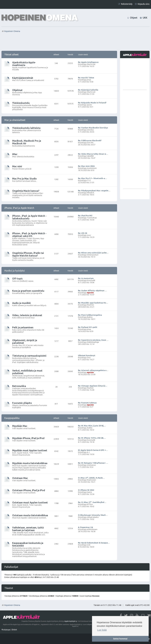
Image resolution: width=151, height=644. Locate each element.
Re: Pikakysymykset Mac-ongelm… (94, 191)
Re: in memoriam (86, 278)
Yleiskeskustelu (21, 103)
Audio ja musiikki (22, 303)
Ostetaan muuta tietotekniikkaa (30, 515)
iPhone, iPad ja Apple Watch (19, 208)
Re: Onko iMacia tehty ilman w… (93, 154)
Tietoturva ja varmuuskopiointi (29, 356)
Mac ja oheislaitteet (15, 120)
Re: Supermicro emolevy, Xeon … (93, 340)
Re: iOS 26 (83, 233)
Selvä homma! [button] (120, 639)
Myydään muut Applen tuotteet (30, 450)
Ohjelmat (17, 90)
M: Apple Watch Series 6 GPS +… (93, 450)
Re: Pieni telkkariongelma (90, 315)
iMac (15, 154)
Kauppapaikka (12, 418)
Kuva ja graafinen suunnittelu (28, 291)
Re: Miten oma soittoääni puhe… (93, 253)
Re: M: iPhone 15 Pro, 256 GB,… (92, 438)
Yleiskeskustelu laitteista (26, 128)
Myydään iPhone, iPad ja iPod (28, 438)
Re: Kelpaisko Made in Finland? (92, 103)
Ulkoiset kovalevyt (87, 355)
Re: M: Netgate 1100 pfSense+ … (93, 463)
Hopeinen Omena (11, 605)
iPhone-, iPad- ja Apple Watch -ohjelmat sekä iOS (29, 235)
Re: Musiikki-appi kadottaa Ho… (93, 303)
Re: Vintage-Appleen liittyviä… (93, 386)
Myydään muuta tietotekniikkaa (30, 463)
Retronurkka (19, 386)
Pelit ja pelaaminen (23, 327)
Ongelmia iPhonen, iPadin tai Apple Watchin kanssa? (28, 254)
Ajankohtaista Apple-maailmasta (24, 64)
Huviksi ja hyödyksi (15, 271)
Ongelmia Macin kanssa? (26, 191)
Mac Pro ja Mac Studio (24, 179)
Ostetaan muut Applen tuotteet (30, 503)
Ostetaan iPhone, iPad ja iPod (29, 490)
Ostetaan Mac (20, 478)
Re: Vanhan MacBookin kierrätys (93, 128)
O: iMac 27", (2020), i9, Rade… (91, 478)
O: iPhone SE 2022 (86, 490)
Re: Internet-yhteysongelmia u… (93, 370)
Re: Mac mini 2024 (86, 166)
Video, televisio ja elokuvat (27, 315)
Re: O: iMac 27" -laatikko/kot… (92, 502)
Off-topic (17, 279)
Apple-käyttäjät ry (71, 621)
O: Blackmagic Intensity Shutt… (93, 515)
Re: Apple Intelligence (88, 62)
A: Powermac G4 (85, 527)
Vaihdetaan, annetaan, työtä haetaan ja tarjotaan (28, 529)
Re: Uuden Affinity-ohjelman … (92, 290)
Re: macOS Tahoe (86, 78)
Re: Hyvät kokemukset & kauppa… (94, 543)
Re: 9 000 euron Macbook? (90, 140)
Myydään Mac (20, 426)
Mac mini (17, 166)
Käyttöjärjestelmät (23, 78)
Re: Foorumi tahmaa (87, 403)
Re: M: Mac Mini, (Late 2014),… (92, 426)
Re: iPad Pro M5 (85, 216)
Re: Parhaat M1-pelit (88, 327)
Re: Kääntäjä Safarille (88, 90)
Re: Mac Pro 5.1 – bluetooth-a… (92, 178)
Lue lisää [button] (102, 630)
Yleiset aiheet (12, 54)
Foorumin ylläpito (22, 403)
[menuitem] (142, 4)
